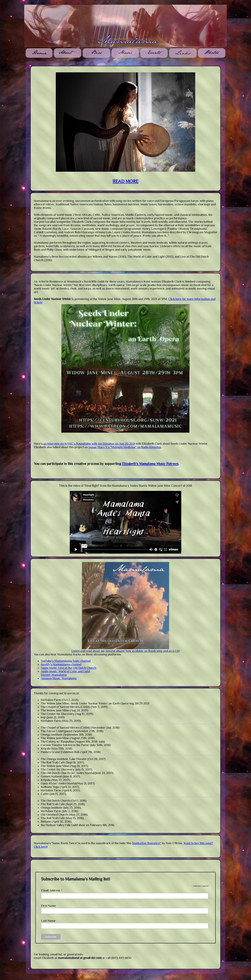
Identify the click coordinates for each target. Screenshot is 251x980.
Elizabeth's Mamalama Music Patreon (150, 464)
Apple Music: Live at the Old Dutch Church (69, 668)
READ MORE (125, 181)
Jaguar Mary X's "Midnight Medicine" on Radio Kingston (125, 447)
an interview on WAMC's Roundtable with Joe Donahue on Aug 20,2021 (89, 444)
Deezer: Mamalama (54, 675)
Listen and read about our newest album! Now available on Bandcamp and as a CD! (125, 651)
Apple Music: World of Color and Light (65, 671)
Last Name (48, 921)
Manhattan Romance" (146, 843)
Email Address (52, 890)
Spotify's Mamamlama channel (61, 664)
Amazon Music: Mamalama (59, 678)
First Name (48, 906)
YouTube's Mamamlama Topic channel (66, 661)
